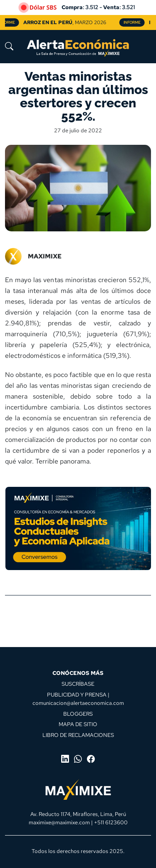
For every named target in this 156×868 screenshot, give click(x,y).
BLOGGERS (78, 714)
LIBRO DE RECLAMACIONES (78, 735)
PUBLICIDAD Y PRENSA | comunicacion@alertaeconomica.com (78, 699)
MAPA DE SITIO (78, 724)
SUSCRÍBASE (78, 684)
